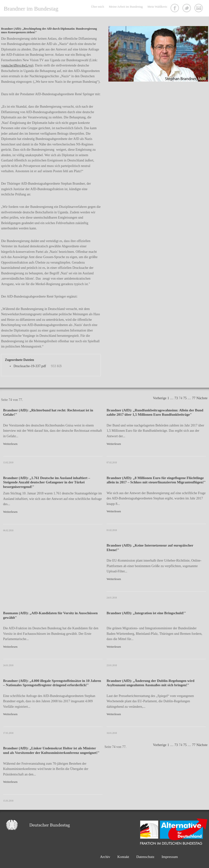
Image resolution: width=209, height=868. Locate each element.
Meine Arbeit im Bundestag (126, 7)
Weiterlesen (10, 444)
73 (176, 398)
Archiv (105, 857)
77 (194, 398)
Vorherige (160, 398)
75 (185, 398)
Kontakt (199, 9)
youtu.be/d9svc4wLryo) (17, 65)
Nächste (202, 398)
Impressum (170, 857)
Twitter (187, 9)
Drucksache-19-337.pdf (30, 366)
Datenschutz (145, 857)
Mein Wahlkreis (157, 7)
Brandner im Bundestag (31, 9)
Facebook (175, 9)
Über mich (97, 7)
